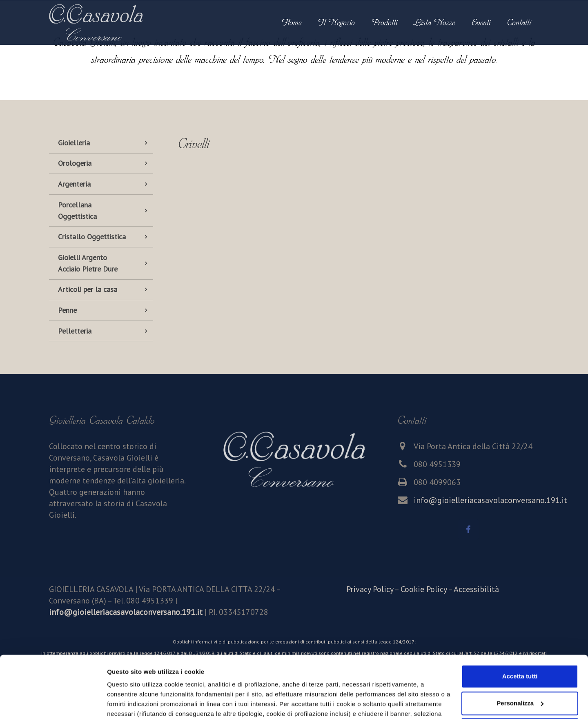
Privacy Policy (370, 589)
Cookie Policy (424, 589)
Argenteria (74, 184)
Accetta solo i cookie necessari (520, 677)
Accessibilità (476, 589)
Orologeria (75, 163)
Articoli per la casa (88, 289)
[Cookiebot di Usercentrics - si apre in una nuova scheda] (53, 703)
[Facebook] (468, 530)
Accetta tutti (520, 623)
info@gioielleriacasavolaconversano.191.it (490, 500)
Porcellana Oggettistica (77, 210)
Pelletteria (75, 331)
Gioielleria (74, 143)
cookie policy (305, 680)
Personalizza (126, 703)
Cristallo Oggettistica (92, 237)
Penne (67, 310)
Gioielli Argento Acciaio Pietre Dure (88, 263)
